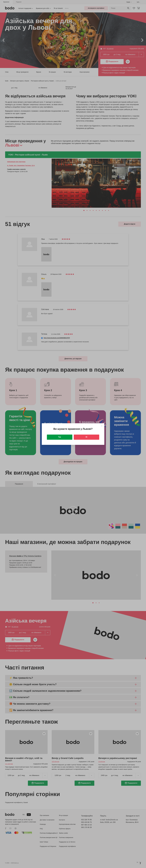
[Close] (102, 426)
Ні (86, 437)
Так (60, 437)
